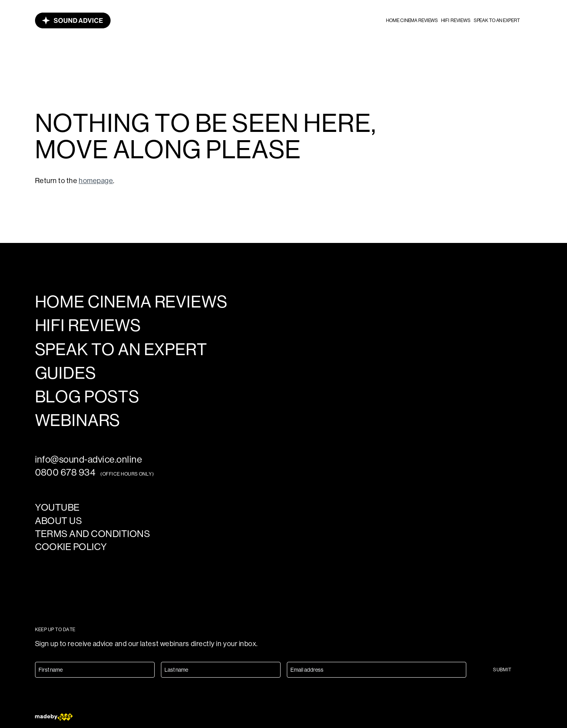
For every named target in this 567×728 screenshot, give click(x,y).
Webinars (78, 420)
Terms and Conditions (93, 534)
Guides (66, 373)
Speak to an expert (497, 20)
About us (59, 521)
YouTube (57, 507)
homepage (96, 181)
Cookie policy (71, 547)
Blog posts (87, 397)
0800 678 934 (66, 472)
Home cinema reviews (412, 20)
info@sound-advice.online (89, 459)
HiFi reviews (456, 20)
